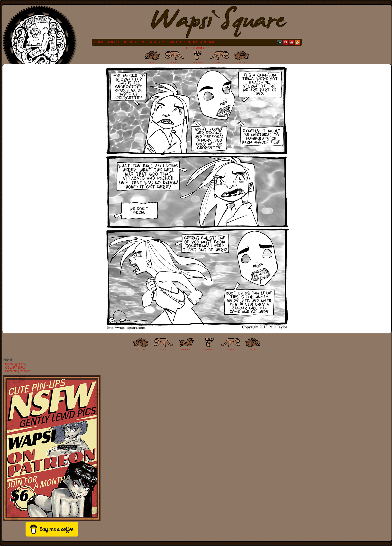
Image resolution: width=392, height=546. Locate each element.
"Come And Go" (197, 48)
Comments (197, 57)
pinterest (286, 42)
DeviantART (279, 42)
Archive (208, 42)
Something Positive (18, 371)
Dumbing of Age (15, 364)
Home (99, 42)
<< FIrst (141, 350)
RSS (298, 42)
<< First (153, 63)
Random (185, 349)
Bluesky (157, 42)
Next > (219, 63)
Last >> (241, 63)
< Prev (174, 63)
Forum (191, 42)
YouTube (292, 42)
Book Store (134, 42)
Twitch (174, 42)
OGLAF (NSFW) (16, 368)
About (113, 42)
